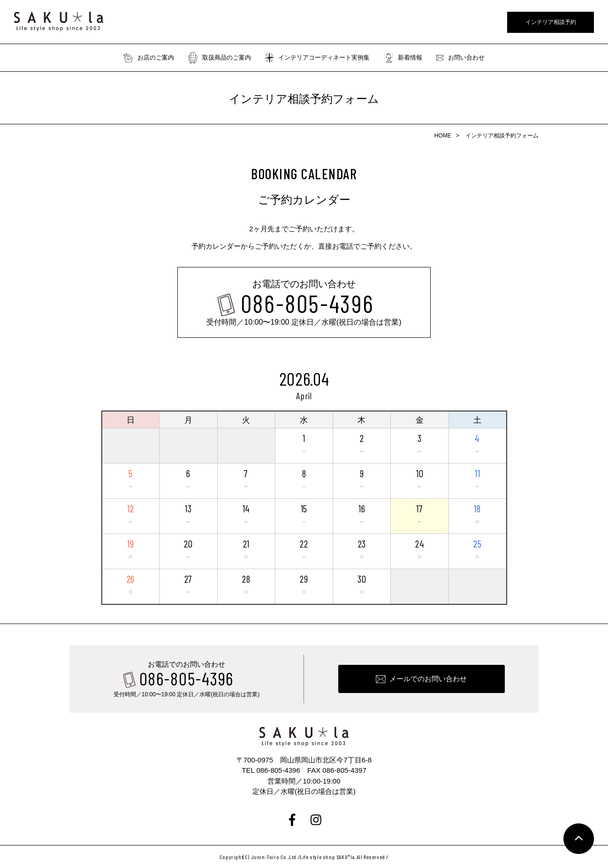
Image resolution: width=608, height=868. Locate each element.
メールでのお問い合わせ (428, 679)
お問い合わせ (460, 58)
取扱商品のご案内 (220, 58)
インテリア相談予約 (551, 22)
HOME (443, 136)
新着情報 (403, 58)
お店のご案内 (149, 58)
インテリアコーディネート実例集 (317, 58)
